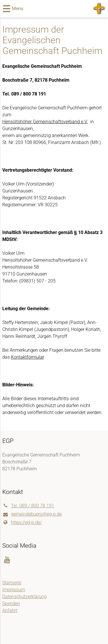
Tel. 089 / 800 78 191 (28, 506)
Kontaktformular (27, 357)
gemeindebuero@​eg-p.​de (32, 514)
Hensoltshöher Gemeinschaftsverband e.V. (45, 122)
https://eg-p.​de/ (22, 523)
